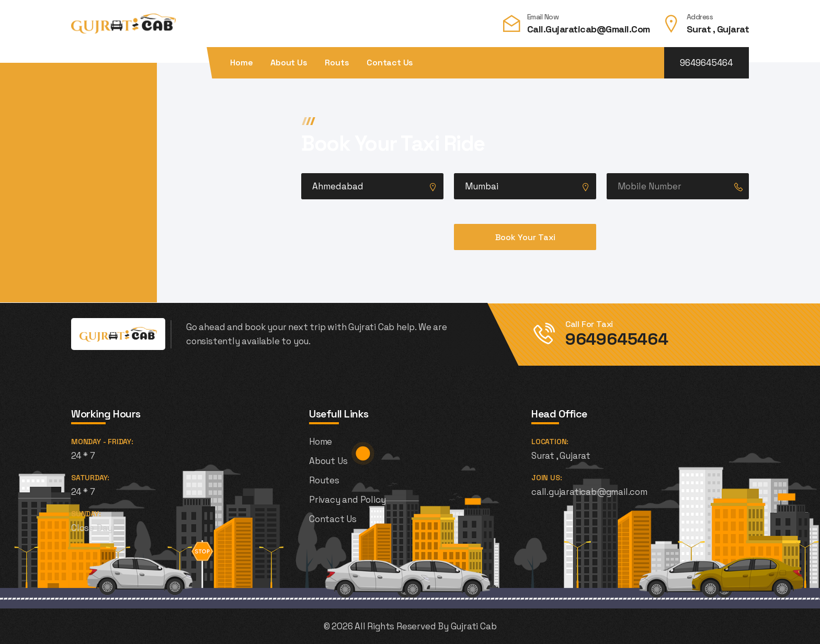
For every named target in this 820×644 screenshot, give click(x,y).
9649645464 (707, 63)
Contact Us (390, 63)
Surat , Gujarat (718, 29)
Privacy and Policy (347, 500)
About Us (289, 63)
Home (241, 63)
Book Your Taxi (525, 237)
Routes (324, 480)
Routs (337, 63)
